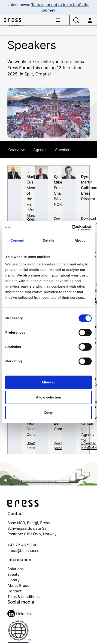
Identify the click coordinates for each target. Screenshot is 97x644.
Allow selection (48, 397)
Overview (17, 150)
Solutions (15, 569)
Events (13, 574)
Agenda (40, 150)
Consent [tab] (17, 240)
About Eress (18, 585)
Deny (49, 412)
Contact (14, 591)
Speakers (63, 150)
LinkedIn (19, 614)
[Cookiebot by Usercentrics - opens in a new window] (71, 228)
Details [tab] (48, 240)
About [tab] (80, 240)
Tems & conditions (23, 597)
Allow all (49, 382)
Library (14, 580)
